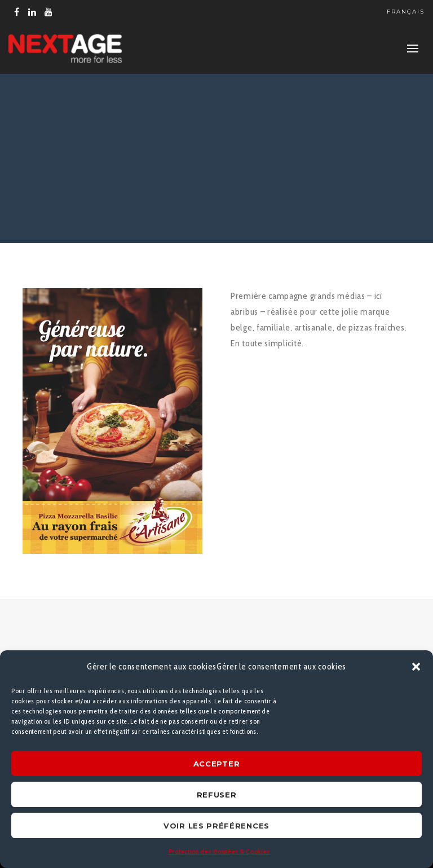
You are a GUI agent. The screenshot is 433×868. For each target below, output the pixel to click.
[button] (416, 667)
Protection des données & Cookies (219, 851)
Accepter (217, 764)
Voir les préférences (216, 826)
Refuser (217, 795)
